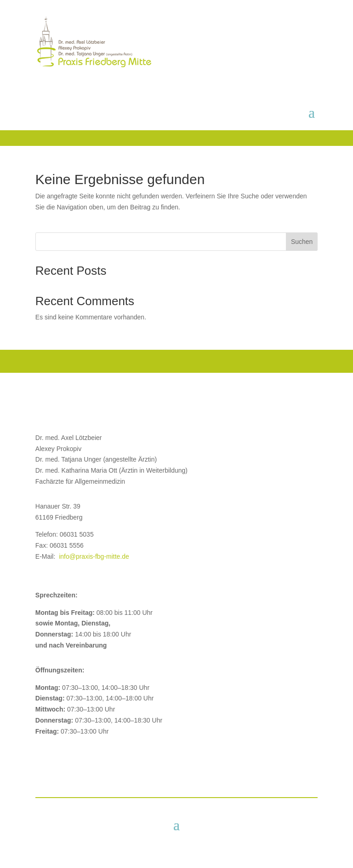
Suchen (302, 242)
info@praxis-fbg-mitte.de (94, 556)
